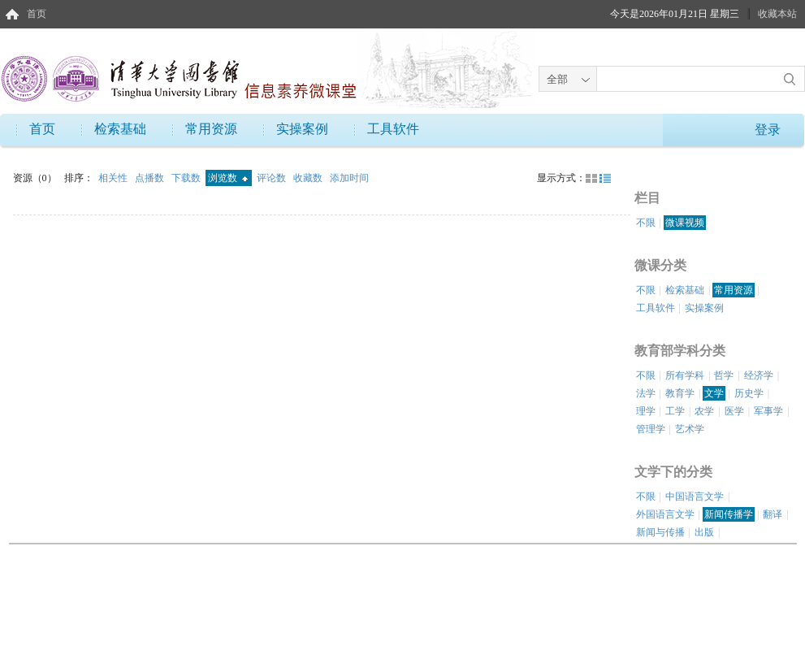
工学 (675, 411)
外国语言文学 (665, 514)
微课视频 (685, 223)
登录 (768, 130)
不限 (646, 223)
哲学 (724, 375)
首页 (37, 14)
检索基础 (120, 129)
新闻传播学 (729, 514)
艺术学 (690, 429)
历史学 (749, 393)
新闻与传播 (660, 532)
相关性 (114, 178)
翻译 (773, 514)
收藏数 (309, 178)
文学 (714, 393)
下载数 (187, 178)
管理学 (651, 429)
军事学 (768, 411)
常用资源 (211, 129)
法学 (646, 393)
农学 (704, 411)
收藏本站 (777, 14)
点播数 (151, 178)
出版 (704, 532)
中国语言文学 (695, 496)
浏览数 (228, 178)
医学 (734, 411)
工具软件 (393, 129)
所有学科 (685, 375)
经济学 (759, 375)
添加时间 (349, 178)
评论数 (273, 178)
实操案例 (302, 129)
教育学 (680, 393)
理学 (646, 411)
